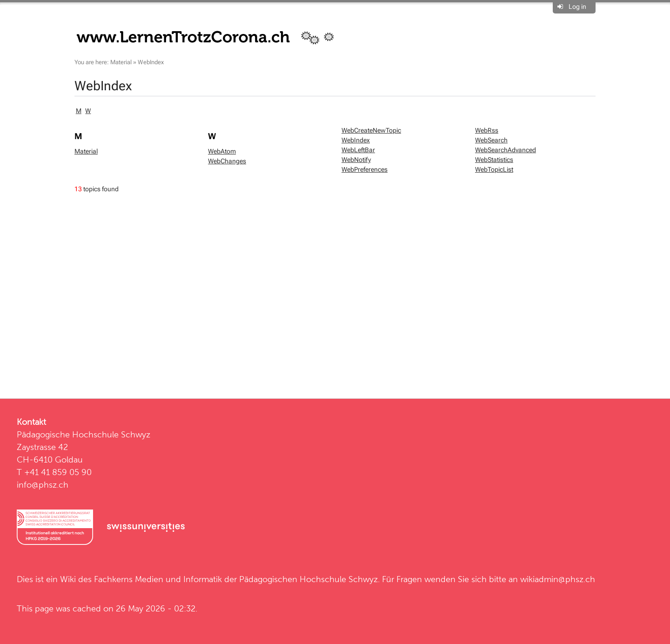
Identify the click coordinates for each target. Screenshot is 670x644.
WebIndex (151, 62)
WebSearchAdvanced (506, 150)
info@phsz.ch (43, 485)
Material (121, 62)
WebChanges (227, 161)
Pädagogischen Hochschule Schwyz (308, 579)
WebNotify (356, 160)
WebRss (487, 130)
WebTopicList (494, 169)
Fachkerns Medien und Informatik (158, 579)
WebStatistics (494, 160)
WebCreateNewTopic (371, 130)
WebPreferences (365, 169)
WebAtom (222, 151)
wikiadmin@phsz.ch (558, 579)
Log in (577, 7)
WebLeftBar (358, 150)
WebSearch (491, 140)
